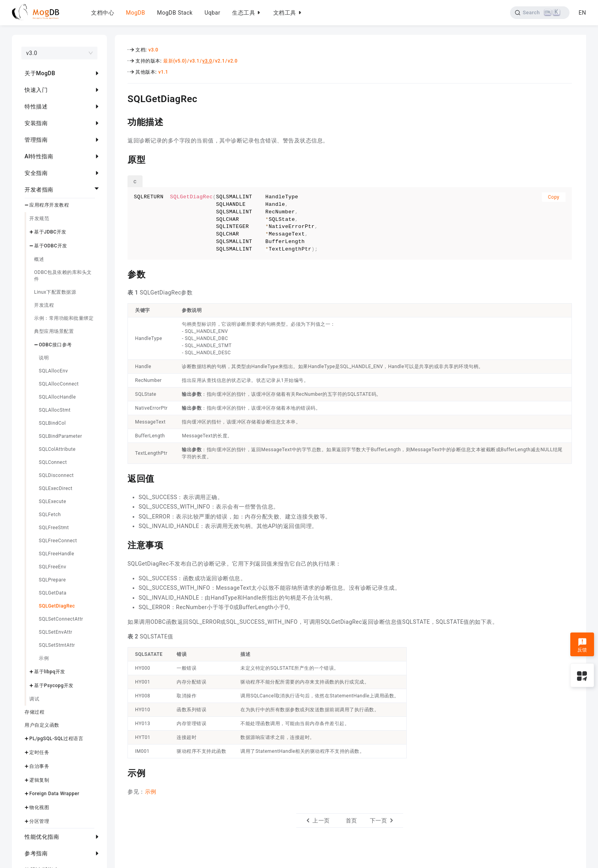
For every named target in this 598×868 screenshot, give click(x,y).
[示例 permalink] (122, 772)
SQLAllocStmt (55, 410)
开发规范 (39, 218)
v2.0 (233, 61)
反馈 (582, 645)
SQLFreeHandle (56, 554)
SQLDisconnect (56, 475)
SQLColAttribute (57, 449)
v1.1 (163, 72)
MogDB (135, 13)
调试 (34, 699)
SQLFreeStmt (54, 528)
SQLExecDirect (56, 488)
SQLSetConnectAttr (61, 619)
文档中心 (103, 13)
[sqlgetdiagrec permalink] (122, 98)
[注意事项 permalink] (122, 544)
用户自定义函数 (42, 725)
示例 (44, 658)
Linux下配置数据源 (55, 292)
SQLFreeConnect (58, 541)
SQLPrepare (52, 580)
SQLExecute (52, 501)
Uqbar (212, 13)
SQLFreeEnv (52, 567)
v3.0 (153, 50)
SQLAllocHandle (57, 397)
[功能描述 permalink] (122, 121)
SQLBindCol (52, 423)
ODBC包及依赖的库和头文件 (63, 276)
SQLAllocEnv (53, 371)
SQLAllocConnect (59, 384)
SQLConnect (53, 462)
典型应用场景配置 (54, 331)
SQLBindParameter (60, 436)
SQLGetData (53, 593)
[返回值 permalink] (122, 478)
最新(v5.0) (175, 61)
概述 (39, 259)
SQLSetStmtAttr (57, 645)
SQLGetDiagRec (57, 606)
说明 (44, 358)
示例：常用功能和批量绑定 (64, 318)
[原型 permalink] (122, 159)
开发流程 (44, 305)
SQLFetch (50, 515)
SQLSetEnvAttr (56, 632)
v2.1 (220, 61)
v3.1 (195, 61)
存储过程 (34, 712)
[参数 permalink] (122, 274)
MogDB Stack (175, 13)
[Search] (540, 13)
